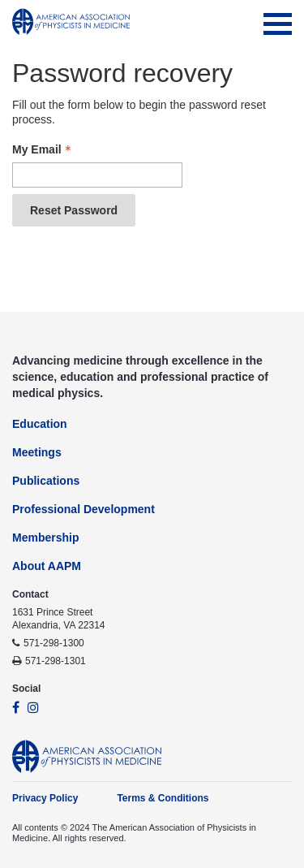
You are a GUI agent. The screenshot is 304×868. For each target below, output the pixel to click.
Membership (45, 538)
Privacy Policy (45, 798)
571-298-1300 (54, 643)
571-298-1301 (56, 661)
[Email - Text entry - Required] (97, 175)
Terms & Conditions (163, 798)
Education (40, 424)
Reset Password (74, 210)
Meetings (37, 452)
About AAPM (47, 566)
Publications (46, 481)
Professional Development (83, 509)
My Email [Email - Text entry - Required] (43, 149)
